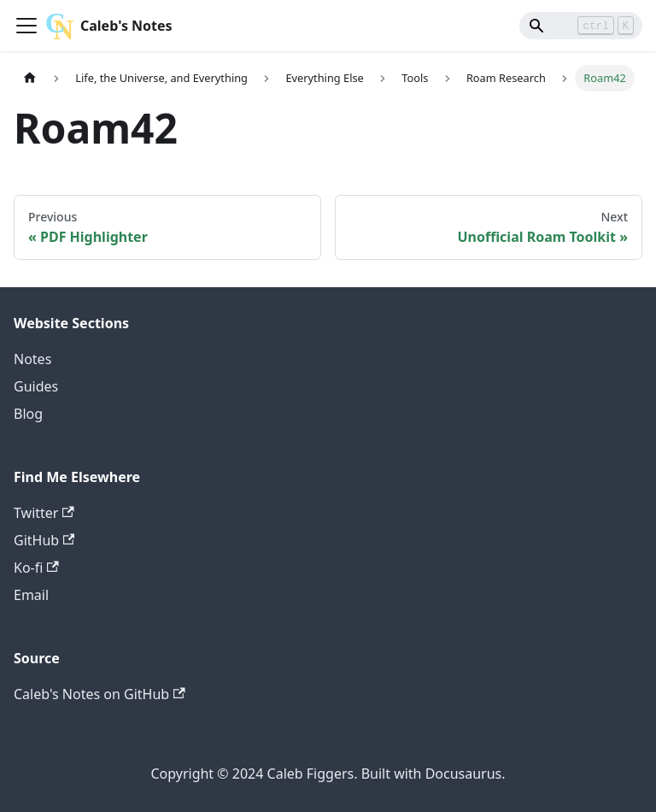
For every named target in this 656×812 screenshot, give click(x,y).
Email (31, 595)
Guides (36, 386)
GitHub (44, 540)
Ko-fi (36, 568)
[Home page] (30, 78)
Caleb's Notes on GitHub (100, 694)
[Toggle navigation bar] (26, 26)
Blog (28, 414)
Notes (32, 359)
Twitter (44, 513)
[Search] (581, 26)
